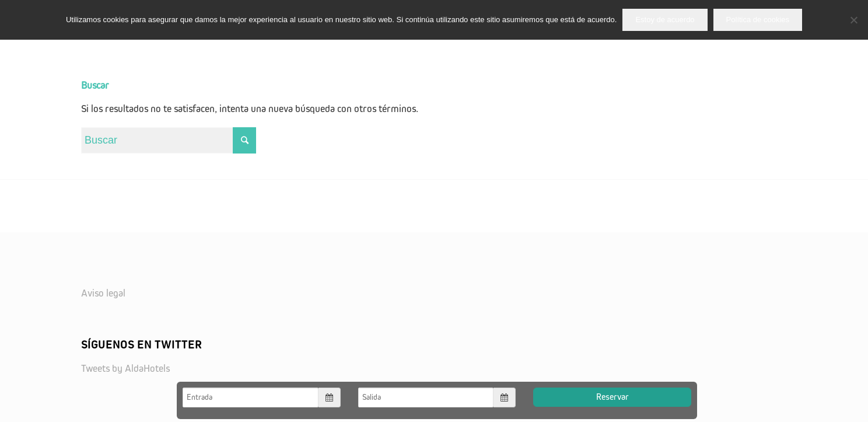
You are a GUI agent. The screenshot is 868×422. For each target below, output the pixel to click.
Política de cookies (758, 20)
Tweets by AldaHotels (125, 369)
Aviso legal (103, 294)
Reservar (612, 397)
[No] (853, 20)
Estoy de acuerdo (665, 20)
